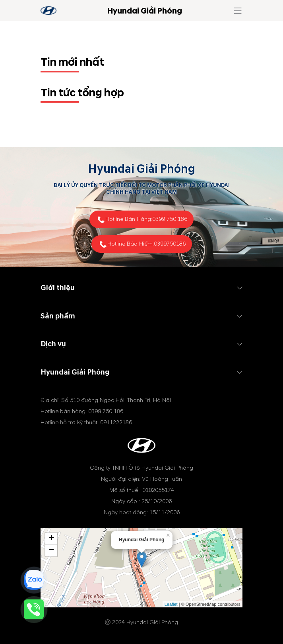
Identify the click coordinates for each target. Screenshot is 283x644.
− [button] (51, 550)
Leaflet (171, 604)
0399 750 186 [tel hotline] (170, 219)
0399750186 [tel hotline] (170, 244)
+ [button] (51, 539)
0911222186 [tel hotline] (116, 423)
